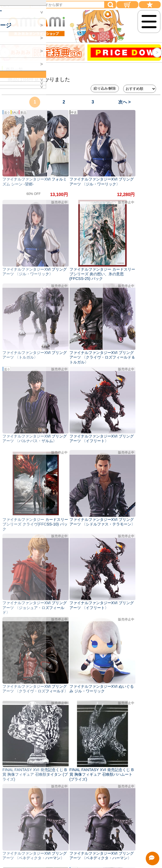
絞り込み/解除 (105, 88)
